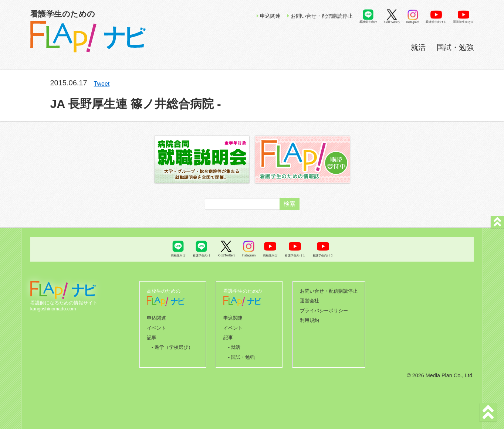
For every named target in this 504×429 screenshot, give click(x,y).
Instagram (413, 22)
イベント (156, 327)
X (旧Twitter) (392, 22)
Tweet (102, 84)
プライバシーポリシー (324, 310)
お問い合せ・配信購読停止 (320, 16)
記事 (152, 336)
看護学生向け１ (436, 22)
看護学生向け (368, 22)
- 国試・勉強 (242, 355)
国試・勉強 (455, 47)
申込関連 (269, 16)
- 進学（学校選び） (172, 345)
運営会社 (309, 300)
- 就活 (234, 345)
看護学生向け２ (463, 22)
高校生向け (178, 255)
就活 (418, 47)
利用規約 (309, 319)
